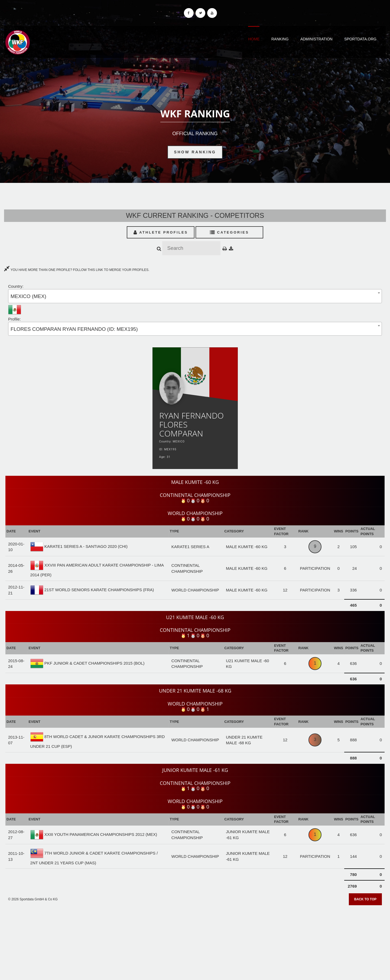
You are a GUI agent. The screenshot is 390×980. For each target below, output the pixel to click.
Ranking (280, 39)
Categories (230, 232)
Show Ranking (195, 152)
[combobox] (195, 296)
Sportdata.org (360, 39)
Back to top (365, 899)
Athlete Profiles (161, 232)
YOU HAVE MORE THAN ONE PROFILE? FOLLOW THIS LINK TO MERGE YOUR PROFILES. (77, 270)
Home (254, 39)
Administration (316, 39)
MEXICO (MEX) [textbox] (28, 296)
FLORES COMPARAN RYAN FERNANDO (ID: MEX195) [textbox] (74, 329)
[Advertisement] (195, 941)
